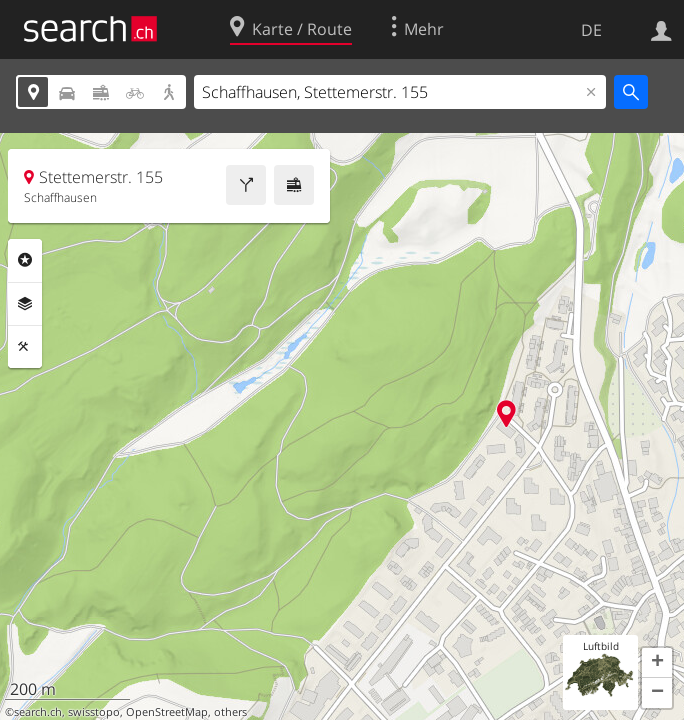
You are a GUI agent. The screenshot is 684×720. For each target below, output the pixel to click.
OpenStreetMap (167, 712)
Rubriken (25, 260)
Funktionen (25, 347)
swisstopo (94, 712)
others (230, 712)
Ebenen (25, 304)
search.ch (38, 712)
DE (591, 30)
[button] (657, 663)
